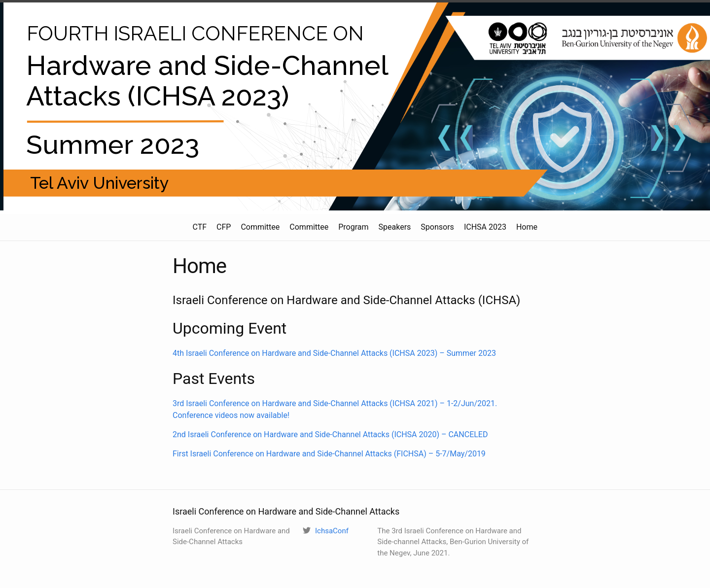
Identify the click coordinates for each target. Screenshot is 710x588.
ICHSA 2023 (485, 227)
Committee (260, 227)
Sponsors (437, 227)
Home (527, 227)
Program (353, 227)
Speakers (395, 227)
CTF (199, 227)
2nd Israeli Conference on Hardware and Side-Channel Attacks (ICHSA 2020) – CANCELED (330, 434)
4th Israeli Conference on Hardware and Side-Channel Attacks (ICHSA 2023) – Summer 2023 (334, 353)
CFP (224, 227)
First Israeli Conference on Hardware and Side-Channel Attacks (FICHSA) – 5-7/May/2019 (329, 454)
